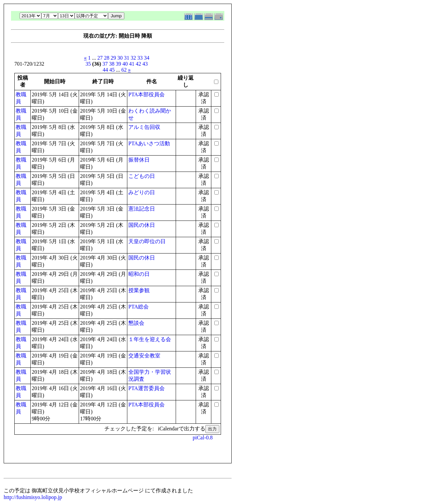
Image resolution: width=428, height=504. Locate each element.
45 (112, 70)
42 (138, 64)
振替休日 (139, 160)
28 (107, 58)
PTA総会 (138, 307)
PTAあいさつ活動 (149, 143)
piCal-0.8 (203, 438)
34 (147, 58)
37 (105, 64)
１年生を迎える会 (150, 339)
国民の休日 (142, 225)
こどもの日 (142, 176)
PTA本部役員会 (146, 94)
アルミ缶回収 (144, 127)
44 (105, 70)
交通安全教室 (144, 356)
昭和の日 (139, 274)
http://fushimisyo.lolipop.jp (33, 497)
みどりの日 (142, 192)
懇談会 (136, 323)
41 (132, 64)
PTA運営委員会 (146, 388)
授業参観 (139, 290)
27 (100, 58)
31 (127, 58)
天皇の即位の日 (147, 241)
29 (113, 58)
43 (145, 64)
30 (120, 58)
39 (118, 64)
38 (112, 64)
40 (125, 64)
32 (133, 58)
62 (124, 70)
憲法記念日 (142, 209)
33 (140, 58)
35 (88, 64)
